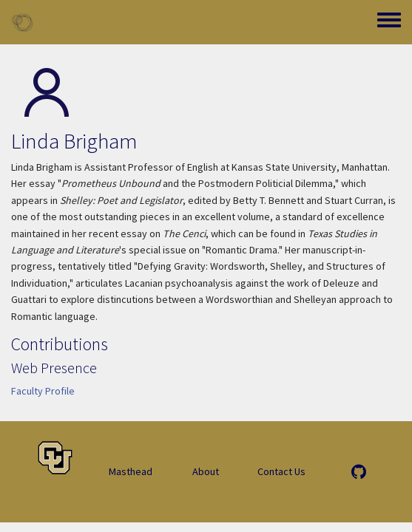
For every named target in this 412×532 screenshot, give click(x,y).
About (206, 471)
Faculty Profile (43, 391)
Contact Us (281, 471)
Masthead (131, 471)
